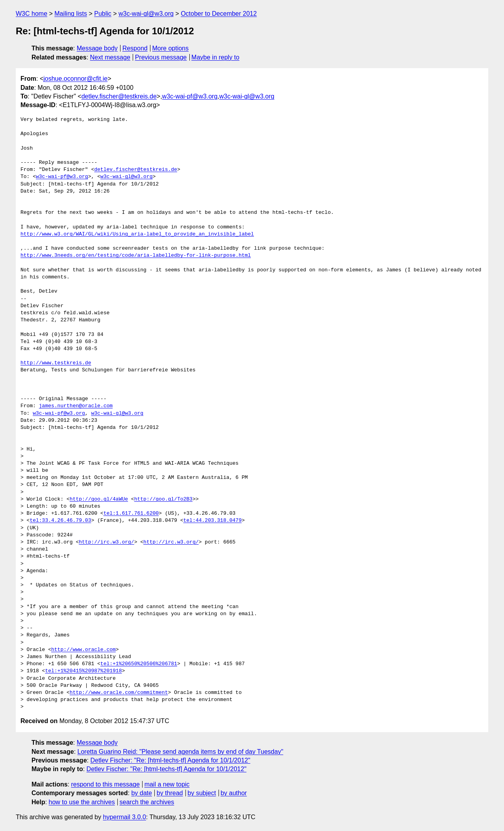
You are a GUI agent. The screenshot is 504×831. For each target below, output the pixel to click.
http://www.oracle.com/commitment (119, 693)
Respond (135, 48)
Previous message (161, 57)
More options (171, 48)
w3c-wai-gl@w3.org (146, 14)
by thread (170, 793)
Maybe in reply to (215, 57)
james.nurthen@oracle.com (76, 406)
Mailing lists (71, 14)
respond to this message (105, 784)
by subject (202, 793)
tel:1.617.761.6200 (131, 514)
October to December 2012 (219, 14)
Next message (110, 57)
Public (103, 14)
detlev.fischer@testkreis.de (119, 96)
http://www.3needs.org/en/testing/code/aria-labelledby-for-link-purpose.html (136, 256)
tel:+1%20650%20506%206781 (139, 664)
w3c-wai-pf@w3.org (190, 96)
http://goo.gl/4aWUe (99, 499)
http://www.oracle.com (83, 650)
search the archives (147, 802)
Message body (97, 48)
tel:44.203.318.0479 (212, 521)
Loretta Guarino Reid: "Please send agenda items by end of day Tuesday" (181, 752)
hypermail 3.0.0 (124, 817)
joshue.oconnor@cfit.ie (75, 79)
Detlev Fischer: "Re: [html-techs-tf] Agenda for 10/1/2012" (170, 760)
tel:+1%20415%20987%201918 (83, 671)
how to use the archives (82, 802)
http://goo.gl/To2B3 (163, 499)
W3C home (31, 14)
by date (141, 793)
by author (234, 793)
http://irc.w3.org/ (106, 542)
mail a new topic (167, 784)
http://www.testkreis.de (56, 363)
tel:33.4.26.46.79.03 (60, 521)
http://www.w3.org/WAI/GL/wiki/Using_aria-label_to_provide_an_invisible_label (137, 234)
